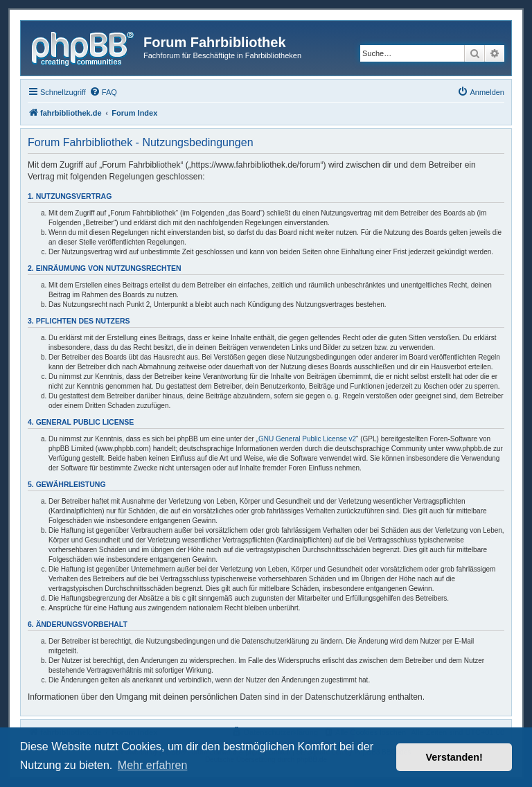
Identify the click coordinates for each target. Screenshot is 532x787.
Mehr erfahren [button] (153, 765)
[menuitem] (103, 92)
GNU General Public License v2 (307, 439)
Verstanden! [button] (454, 757)
